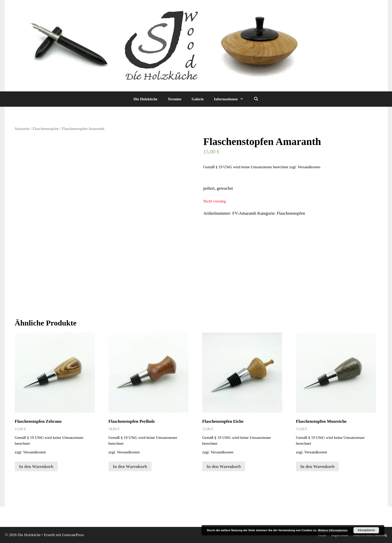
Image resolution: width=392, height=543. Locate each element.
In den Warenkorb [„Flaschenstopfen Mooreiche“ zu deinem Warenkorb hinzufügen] (317, 467)
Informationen (231, 99)
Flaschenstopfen (46, 129)
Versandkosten (309, 167)
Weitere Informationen (333, 530)
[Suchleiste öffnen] (256, 99)
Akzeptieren (366, 530)
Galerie (198, 99)
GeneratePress (73, 535)
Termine (175, 99)
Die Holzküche (146, 99)
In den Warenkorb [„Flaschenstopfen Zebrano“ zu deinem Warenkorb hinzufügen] (36, 467)
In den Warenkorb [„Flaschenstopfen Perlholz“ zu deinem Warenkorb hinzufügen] (130, 467)
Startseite (22, 129)
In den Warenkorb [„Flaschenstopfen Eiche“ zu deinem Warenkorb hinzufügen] (224, 467)
